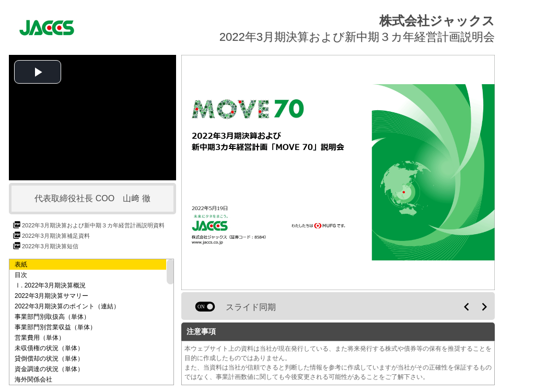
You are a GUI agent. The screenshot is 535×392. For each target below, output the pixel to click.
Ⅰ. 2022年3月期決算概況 (50, 285)
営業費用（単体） (40, 338)
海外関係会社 (33, 379)
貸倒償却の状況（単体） (49, 359)
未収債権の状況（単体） (49, 348)
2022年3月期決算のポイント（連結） (67, 306)
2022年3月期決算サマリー (51, 296)
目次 (21, 275)
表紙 (21, 264)
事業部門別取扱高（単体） (52, 317)
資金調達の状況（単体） (49, 369)
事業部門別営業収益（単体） (55, 327)
